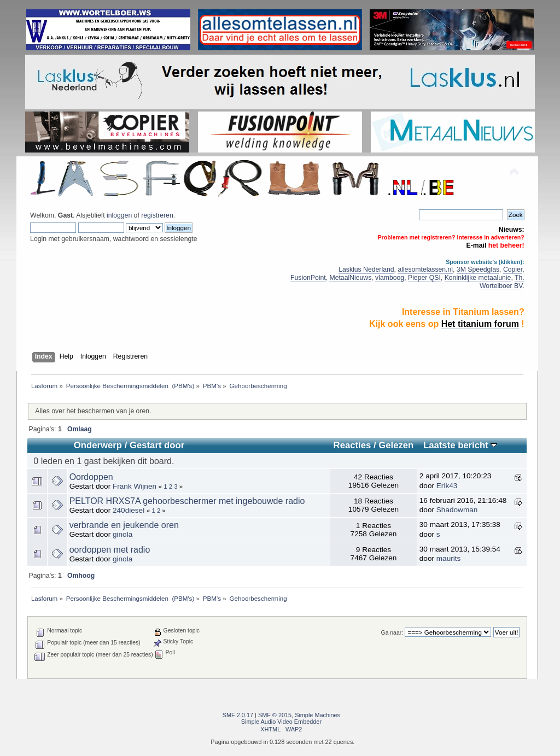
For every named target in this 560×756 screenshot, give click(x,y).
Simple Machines (317, 715)
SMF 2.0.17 (238, 715)
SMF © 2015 (275, 715)
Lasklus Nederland (366, 269)
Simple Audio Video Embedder (281, 722)
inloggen (119, 215)
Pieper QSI (424, 278)
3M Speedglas (478, 269)
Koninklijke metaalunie (478, 278)
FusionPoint (308, 278)
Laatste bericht (460, 445)
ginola (122, 534)
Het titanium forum (480, 324)
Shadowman (457, 510)
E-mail (477, 245)
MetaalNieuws (350, 278)
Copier (513, 269)
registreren (157, 215)
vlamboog (390, 278)
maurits (449, 558)
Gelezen (396, 445)
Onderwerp (98, 445)
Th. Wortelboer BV (502, 282)
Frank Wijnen (135, 486)
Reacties (352, 445)
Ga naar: (392, 633)
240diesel (129, 510)
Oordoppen (91, 477)
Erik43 (447, 486)
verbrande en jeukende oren (124, 525)
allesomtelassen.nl (425, 269)
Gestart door (157, 445)
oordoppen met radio (110, 550)
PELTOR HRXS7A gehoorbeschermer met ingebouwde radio (187, 501)
